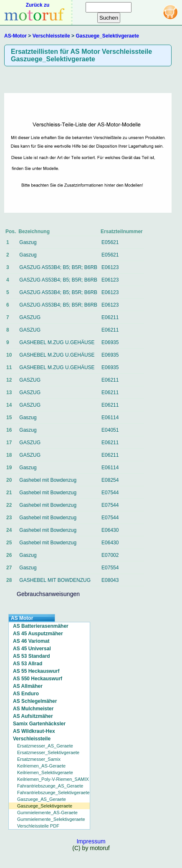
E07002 (110, 555)
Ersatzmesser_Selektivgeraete (48, 752)
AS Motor (22, 618)
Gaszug (28, 242)
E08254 (110, 480)
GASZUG (30, 317)
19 (9, 468)
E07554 (110, 568)
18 (9, 455)
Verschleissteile (51, 36)
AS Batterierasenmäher (41, 626)
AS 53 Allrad (28, 664)
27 (9, 568)
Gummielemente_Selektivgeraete (51, 819)
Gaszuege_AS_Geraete (42, 799)
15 (9, 418)
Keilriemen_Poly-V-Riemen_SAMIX (53, 779)
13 (9, 392)
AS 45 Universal (32, 649)
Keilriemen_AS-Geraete (41, 766)
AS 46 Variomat (31, 641)
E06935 (110, 342)
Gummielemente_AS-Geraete (47, 813)
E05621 (110, 242)
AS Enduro (26, 694)
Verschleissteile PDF (38, 826)
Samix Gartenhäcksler (39, 724)
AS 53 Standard (32, 656)
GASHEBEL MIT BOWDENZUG (55, 580)
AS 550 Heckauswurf (38, 679)
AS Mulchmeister (33, 709)
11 (9, 367)
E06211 (110, 317)
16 (9, 430)
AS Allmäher (28, 686)
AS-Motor (15, 36)
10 (9, 355)
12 (9, 380)
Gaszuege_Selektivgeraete (107, 36)
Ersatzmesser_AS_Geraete (45, 746)
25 (9, 543)
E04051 (110, 430)
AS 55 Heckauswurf (36, 671)
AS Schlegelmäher (35, 701)
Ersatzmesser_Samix (39, 759)
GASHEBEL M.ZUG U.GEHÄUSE (57, 342)
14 (9, 405)
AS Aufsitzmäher (33, 716)
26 (9, 555)
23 (9, 518)
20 (9, 480)
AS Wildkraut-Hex (34, 731)
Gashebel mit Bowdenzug (48, 480)
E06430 (110, 530)
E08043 (110, 580)
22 (9, 505)
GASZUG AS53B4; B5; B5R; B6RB (58, 267)
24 (9, 530)
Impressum (91, 841)
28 (9, 580)
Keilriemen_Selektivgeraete (45, 772)
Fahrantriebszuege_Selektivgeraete (53, 793)
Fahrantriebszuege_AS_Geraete (50, 786)
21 (9, 493)
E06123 (110, 267)
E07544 (110, 493)
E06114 (110, 418)
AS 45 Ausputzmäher (38, 634)
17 (9, 443)
